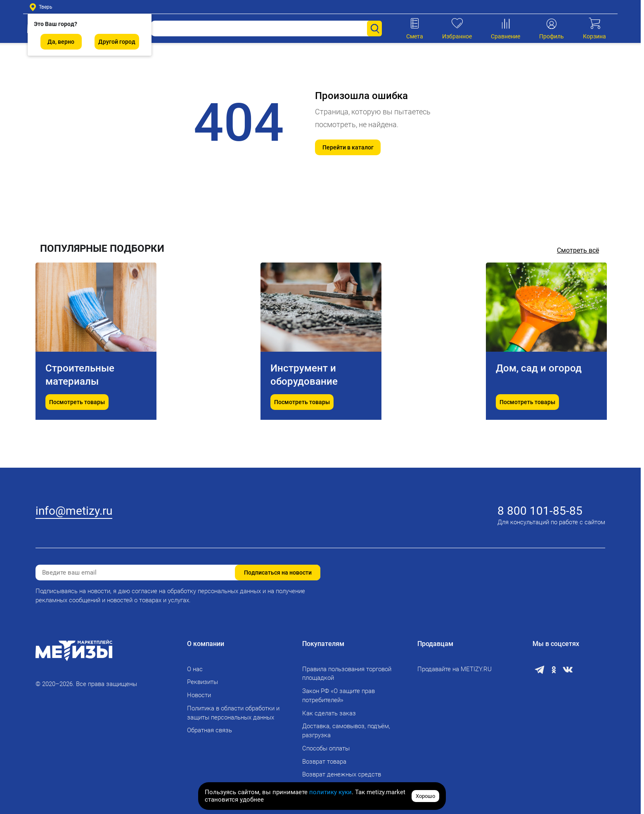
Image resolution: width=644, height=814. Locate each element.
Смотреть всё (578, 250)
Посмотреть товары (77, 428)
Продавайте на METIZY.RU (455, 669)
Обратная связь (210, 730)
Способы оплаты (326, 748)
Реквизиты (202, 682)
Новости (199, 695)
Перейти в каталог (348, 147)
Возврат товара (324, 762)
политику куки (330, 792)
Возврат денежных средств (342, 774)
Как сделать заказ (329, 713)
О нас (195, 669)
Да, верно (61, 42)
